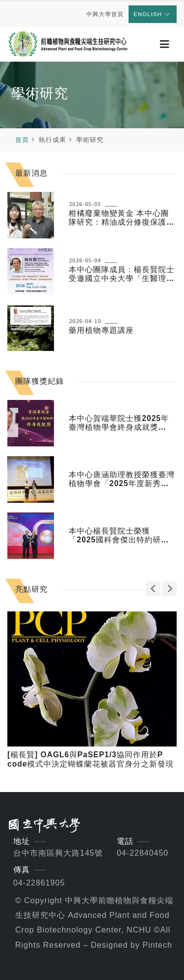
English (152, 14)
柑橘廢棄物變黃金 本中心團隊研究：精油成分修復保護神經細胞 (122, 218)
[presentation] (153, 588)
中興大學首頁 (105, 14)
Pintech (157, 945)
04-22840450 (143, 853)
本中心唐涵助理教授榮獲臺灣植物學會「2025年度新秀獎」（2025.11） (122, 479)
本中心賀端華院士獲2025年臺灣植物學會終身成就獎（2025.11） (119, 423)
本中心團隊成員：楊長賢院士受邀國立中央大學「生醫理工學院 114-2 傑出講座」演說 (122, 274)
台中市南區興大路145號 (58, 853)
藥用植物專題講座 (101, 330)
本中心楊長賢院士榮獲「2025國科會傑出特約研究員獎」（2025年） (119, 536)
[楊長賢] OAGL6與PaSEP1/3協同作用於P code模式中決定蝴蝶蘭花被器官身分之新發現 (91, 759)
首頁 (22, 140)
